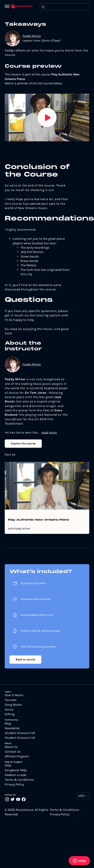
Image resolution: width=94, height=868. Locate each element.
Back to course (25, 659)
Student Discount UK (20, 733)
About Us (11, 747)
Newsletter (12, 728)
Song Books (13, 705)
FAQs (8, 765)
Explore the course (23, 444)
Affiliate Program (17, 756)
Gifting (10, 714)
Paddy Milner (32, 36)
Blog (8, 723)
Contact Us (13, 752)
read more (49, 432)
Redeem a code (15, 775)
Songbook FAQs (16, 770)
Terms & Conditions (19, 780)
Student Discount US (20, 738)
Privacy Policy (14, 784)
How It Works (14, 695)
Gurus (9, 709)
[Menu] (8, 7)
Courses (11, 700)
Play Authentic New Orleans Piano (39, 520)
